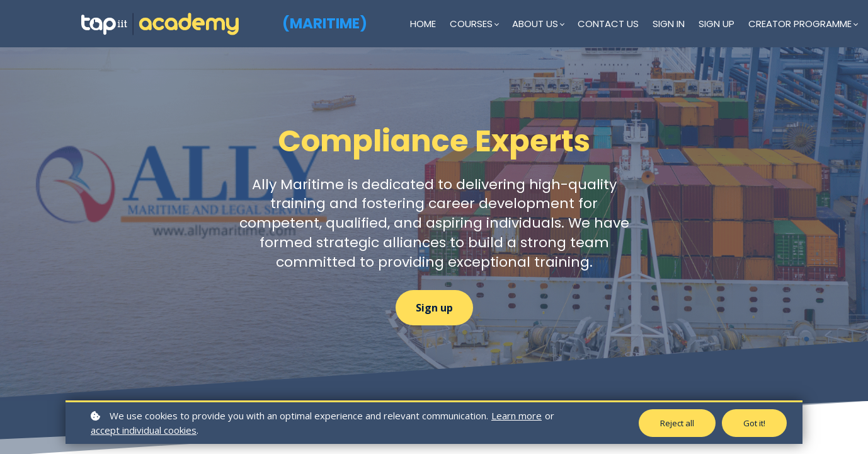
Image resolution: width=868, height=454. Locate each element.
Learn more (517, 416)
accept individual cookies (144, 430)
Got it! (754, 423)
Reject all (677, 423)
